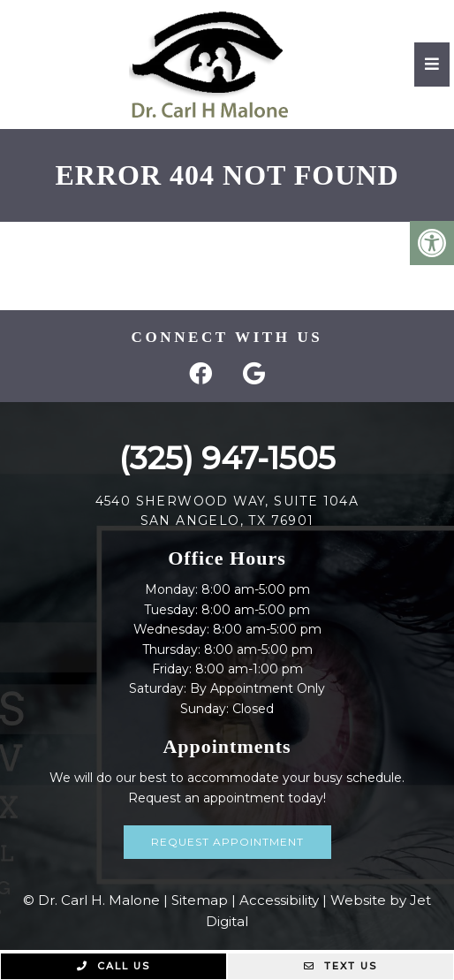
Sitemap (200, 900)
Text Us (340, 966)
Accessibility (279, 900)
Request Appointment (227, 842)
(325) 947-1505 (227, 458)
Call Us (113, 966)
